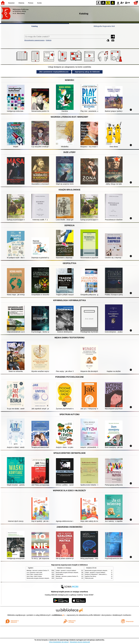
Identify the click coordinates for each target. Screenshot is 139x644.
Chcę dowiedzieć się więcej (59, 642)
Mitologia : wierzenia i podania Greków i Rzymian (40, 571)
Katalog (35, 26)
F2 (128, 3)
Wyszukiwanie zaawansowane (34, 40)
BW (103, 3)
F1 (122, 3)
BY (113, 3)
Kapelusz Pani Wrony (91, 576)
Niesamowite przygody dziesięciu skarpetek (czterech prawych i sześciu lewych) (48, 578)
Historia (21, 3)
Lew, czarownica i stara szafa (34, 573)
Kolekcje (49, 40)
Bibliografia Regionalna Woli (104, 26)
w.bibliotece (58, 615)
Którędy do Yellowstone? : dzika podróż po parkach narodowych (102, 574)
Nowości (11, 3)
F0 (118, 3)
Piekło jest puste (89, 578)
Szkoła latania (60, 574)
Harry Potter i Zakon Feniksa (34, 576)
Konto (39, 3)
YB (108, 3)
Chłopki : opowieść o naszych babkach (66, 571)
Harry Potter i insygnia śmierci (35, 574)
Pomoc (31, 3)
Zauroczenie (59, 578)
